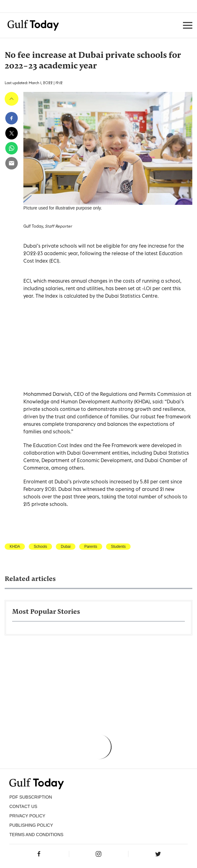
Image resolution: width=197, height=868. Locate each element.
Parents (91, 547)
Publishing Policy (31, 825)
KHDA (15, 547)
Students (118, 547)
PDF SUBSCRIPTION (31, 797)
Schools (40, 547)
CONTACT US (23, 806)
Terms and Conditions (36, 835)
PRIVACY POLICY (27, 816)
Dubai (66, 547)
